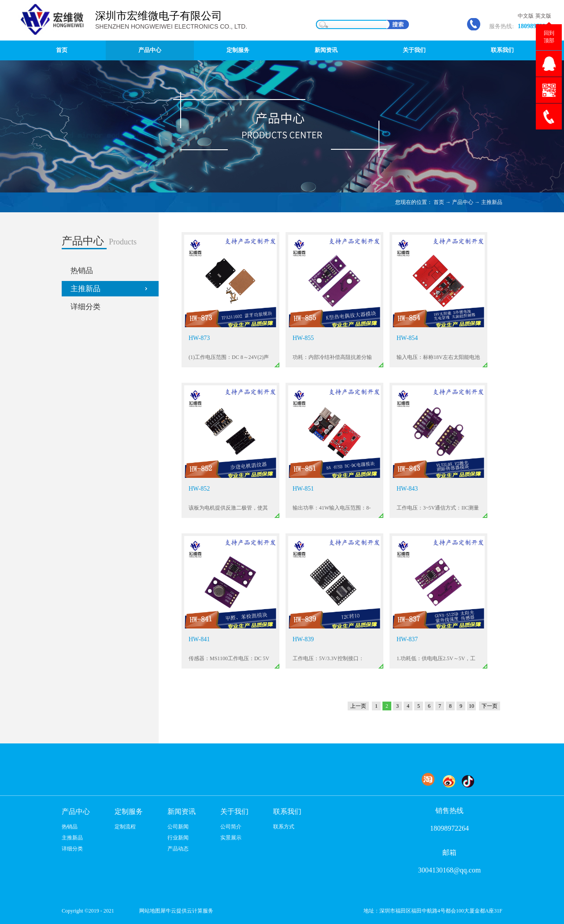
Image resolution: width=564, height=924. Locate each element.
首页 (62, 50)
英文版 (543, 16)
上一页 (358, 706)
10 (471, 706)
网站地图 (148, 911)
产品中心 (463, 202)
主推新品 (492, 202)
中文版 (526, 16)
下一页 (490, 706)
